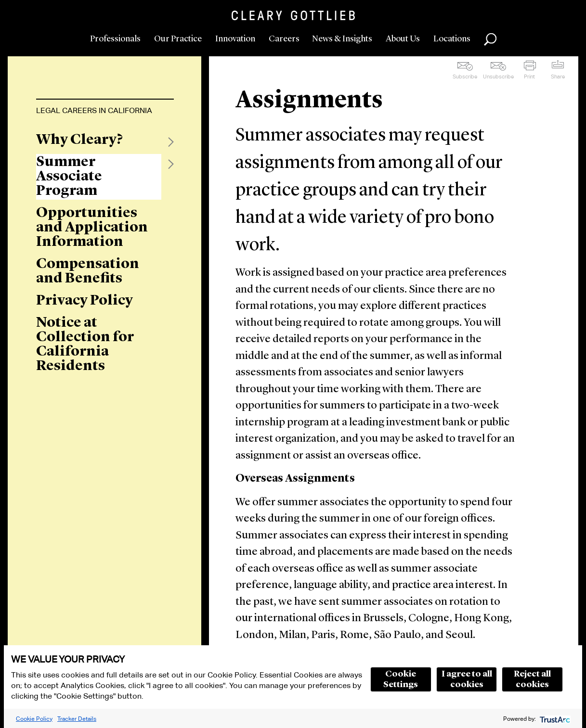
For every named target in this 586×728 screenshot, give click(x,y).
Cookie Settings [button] (401, 679)
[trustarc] (554, 719)
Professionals (115, 39)
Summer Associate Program (69, 177)
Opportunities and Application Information (92, 228)
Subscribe (465, 77)
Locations (452, 39)
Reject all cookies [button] (532, 679)
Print (529, 77)
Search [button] (490, 39)
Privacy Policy (85, 301)
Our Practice (178, 39)
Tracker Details (77, 719)
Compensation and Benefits (88, 271)
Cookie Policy (34, 719)
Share (558, 77)
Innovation (235, 39)
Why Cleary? (79, 140)
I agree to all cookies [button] (467, 679)
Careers (284, 39)
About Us (403, 39)
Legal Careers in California (94, 110)
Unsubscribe (498, 77)
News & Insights (342, 39)
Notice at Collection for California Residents (85, 345)
